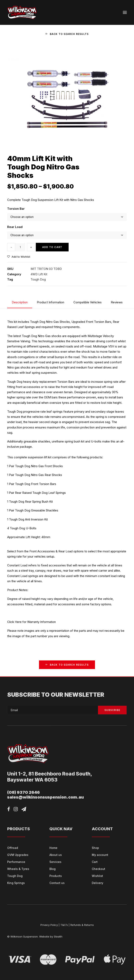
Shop (95, 848)
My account (100, 855)
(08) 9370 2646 (23, 792)
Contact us (57, 883)
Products (56, 876)
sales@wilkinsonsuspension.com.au (45, 797)
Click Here (14, 622)
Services (55, 862)
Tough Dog (38, 279)
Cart (95, 862)
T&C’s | (65, 925)
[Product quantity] (20, 247)
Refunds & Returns (82, 925)
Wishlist (97, 876)
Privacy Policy (49, 925)
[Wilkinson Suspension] (22, 12)
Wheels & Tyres (18, 869)
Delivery (97, 883)
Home (53, 848)
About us (56, 855)
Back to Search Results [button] (67, 34)
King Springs (16, 883)
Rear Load (15, 227)
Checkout (98, 869)
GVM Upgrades (18, 855)
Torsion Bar (16, 209)
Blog (52, 869)
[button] (125, 12)
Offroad (13, 848)
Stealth (58, 936)
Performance (16, 862)
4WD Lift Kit (39, 274)
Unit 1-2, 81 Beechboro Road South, (50, 774)
